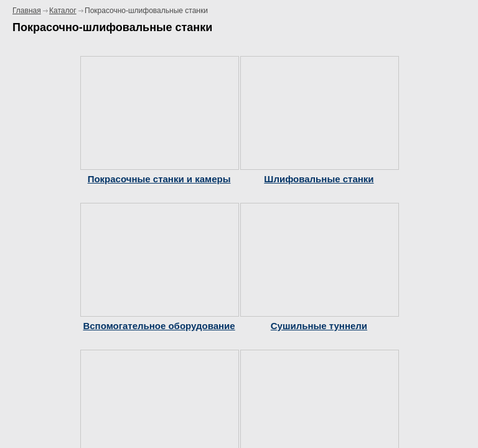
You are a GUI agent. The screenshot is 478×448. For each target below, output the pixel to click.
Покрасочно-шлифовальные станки (146, 11)
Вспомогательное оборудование (159, 326)
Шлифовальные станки (319, 179)
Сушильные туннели (319, 326)
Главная (27, 11)
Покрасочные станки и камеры (159, 179)
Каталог (63, 11)
